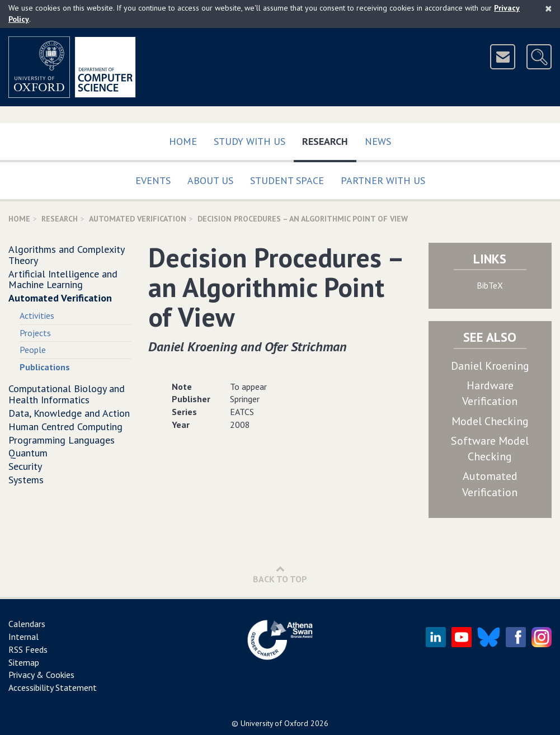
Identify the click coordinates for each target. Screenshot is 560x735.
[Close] (549, 8)
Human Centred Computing (65, 427)
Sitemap (24, 662)
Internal (23, 637)
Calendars (27, 624)
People (33, 350)
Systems (26, 480)
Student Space (287, 180)
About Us (210, 180)
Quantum (28, 453)
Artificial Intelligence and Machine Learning (63, 279)
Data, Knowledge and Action (69, 413)
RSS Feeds (28, 649)
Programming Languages (62, 440)
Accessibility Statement (53, 687)
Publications (45, 367)
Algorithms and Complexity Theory (66, 255)
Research (329, 139)
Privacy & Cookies (41, 675)
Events (153, 180)
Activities (37, 315)
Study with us (250, 141)
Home (183, 141)
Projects (35, 333)
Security (25, 466)
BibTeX (490, 285)
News (378, 141)
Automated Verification (138, 219)
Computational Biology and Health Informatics (67, 394)
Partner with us (383, 180)
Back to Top (280, 574)
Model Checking (490, 421)
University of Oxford (274, 723)
